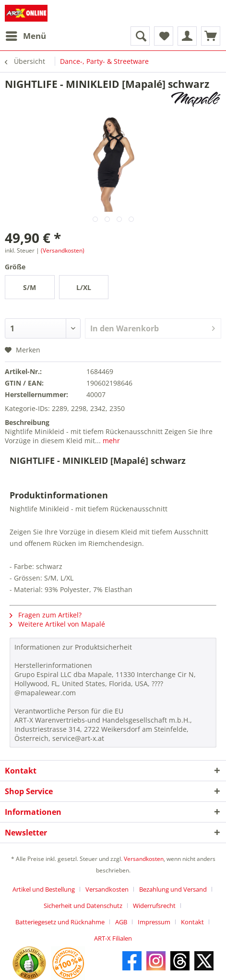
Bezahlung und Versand (173, 889)
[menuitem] (25, 36)
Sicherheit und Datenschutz (83, 906)
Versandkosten (144, 859)
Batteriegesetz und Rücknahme (60, 922)
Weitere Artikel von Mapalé (57, 624)
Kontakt (192, 922)
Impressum (154, 922)
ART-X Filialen (113, 938)
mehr (110, 441)
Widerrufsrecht (154, 906)
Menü (26, 35)
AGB (121, 922)
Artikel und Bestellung (44, 889)
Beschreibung (27, 422)
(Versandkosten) (63, 250)
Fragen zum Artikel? (46, 615)
